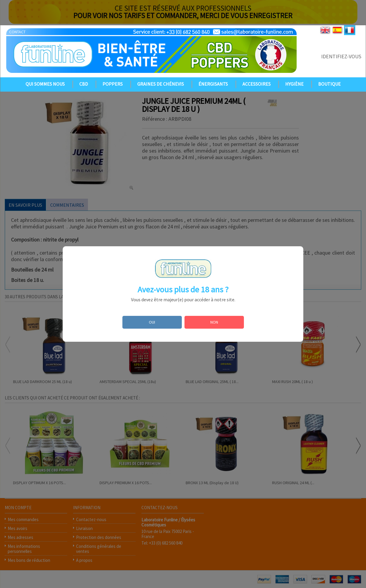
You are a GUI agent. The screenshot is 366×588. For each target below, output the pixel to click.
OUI (152, 322)
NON (214, 322)
